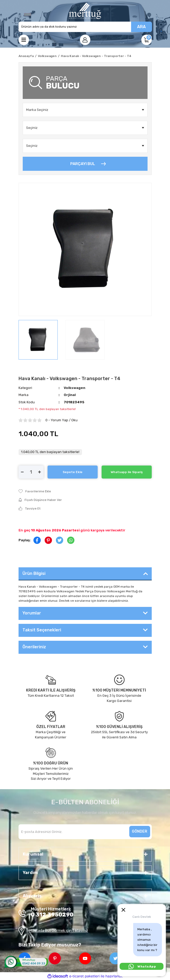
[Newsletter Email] (85, 832)
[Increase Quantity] (40, 472)
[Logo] (85, 11)
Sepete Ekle (73, 472)
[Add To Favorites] (85, 491)
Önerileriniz (34, 647)
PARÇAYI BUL (83, 164)
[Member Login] (85, 40)
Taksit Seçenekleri (42, 630)
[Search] (85, 27)
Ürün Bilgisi (34, 573)
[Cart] (146, 40)
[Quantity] (31, 472)
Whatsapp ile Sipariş (127, 472)
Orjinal (70, 395)
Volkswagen (75, 388)
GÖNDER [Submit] (140, 831)
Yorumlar (32, 613)
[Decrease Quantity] (22, 472)
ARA (141, 27)
